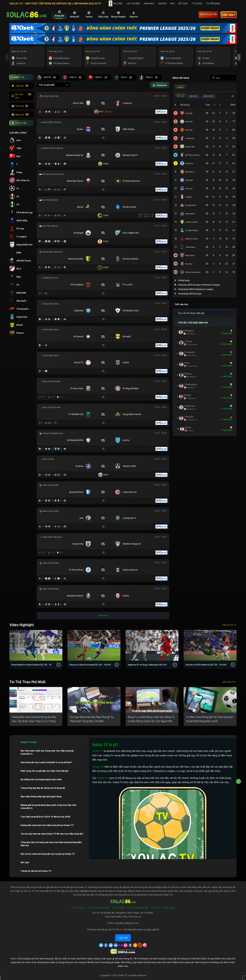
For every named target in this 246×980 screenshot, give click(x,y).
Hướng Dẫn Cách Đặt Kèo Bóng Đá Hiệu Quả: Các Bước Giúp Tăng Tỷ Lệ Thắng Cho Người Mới (34, 721)
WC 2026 (116, 3)
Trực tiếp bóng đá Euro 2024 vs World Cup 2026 (45, 817)
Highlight (149, 3)
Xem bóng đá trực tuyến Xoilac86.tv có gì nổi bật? (46, 762)
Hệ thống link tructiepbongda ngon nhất (41, 779)
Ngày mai (20, 114)
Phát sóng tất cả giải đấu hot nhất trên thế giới (44, 771)
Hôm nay (20, 106)
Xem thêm (103, 616)
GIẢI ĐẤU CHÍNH (18, 133)
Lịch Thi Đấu (133, 3)
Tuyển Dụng (213, 3)
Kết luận (25, 862)
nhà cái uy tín (208, 14)
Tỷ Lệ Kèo (197, 3)
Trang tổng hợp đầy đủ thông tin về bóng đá (43, 788)
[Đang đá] (103, 104)
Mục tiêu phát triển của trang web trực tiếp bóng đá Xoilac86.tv (47, 752)
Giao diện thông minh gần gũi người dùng (41, 796)
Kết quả (183, 3)
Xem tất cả (229, 625)
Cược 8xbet (229, 15)
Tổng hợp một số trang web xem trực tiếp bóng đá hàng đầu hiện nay (51, 844)
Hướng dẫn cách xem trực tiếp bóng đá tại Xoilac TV (47, 825)
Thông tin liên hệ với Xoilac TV (36, 871)
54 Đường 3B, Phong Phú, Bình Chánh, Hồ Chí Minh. (127, 913)
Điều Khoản (118, 908)
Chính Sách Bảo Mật (99, 908)
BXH (173, 3)
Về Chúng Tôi (78, 908)
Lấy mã (123, 938)
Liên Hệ (155, 908)
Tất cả (19, 123)
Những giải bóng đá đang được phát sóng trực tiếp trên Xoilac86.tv (48, 807)
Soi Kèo (163, 3)
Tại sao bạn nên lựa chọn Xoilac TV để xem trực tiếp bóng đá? (52, 834)
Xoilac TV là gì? (29, 742)
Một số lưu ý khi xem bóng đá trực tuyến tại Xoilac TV (48, 854)
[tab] (59, 15)
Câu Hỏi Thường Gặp (138, 908)
